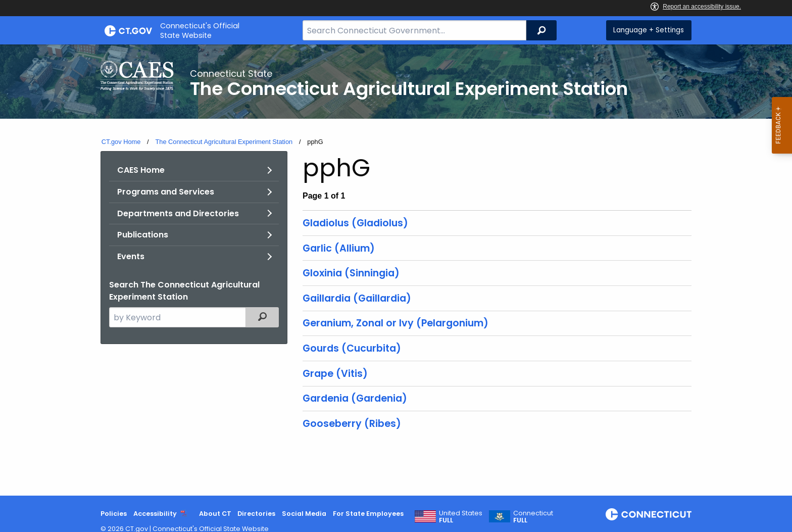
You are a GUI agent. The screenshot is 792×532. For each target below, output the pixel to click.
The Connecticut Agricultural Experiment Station (224, 142)
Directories (256, 514)
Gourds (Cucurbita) (352, 348)
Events (131, 256)
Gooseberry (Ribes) (352, 424)
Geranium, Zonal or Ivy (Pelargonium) (395, 323)
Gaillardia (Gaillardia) (357, 298)
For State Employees (368, 514)
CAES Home (141, 170)
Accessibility (155, 514)
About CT (215, 514)
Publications (143, 235)
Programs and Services (166, 192)
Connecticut (533, 517)
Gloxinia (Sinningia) (351, 273)
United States (461, 517)
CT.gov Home (121, 142)
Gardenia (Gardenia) (355, 398)
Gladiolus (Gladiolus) (355, 223)
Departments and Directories (178, 213)
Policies (114, 514)
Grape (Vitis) (335, 374)
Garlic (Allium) (339, 248)
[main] (396, 270)
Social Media (304, 514)
